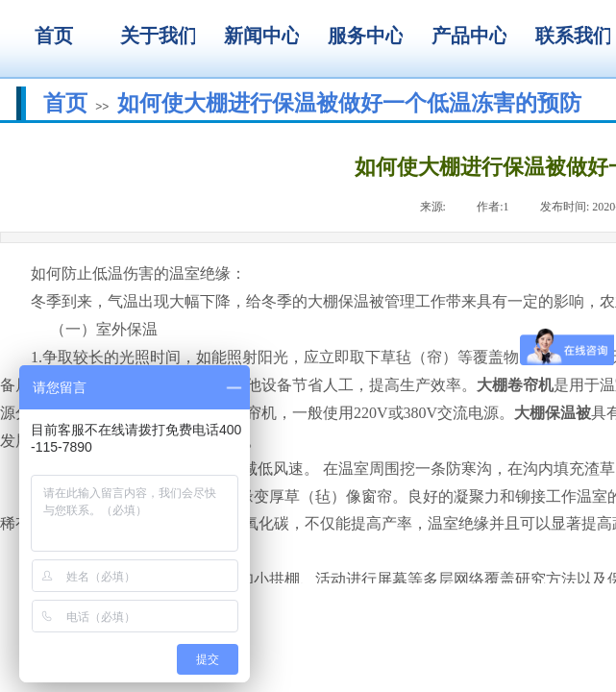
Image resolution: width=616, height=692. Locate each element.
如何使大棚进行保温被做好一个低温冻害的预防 (349, 103)
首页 (65, 103)
